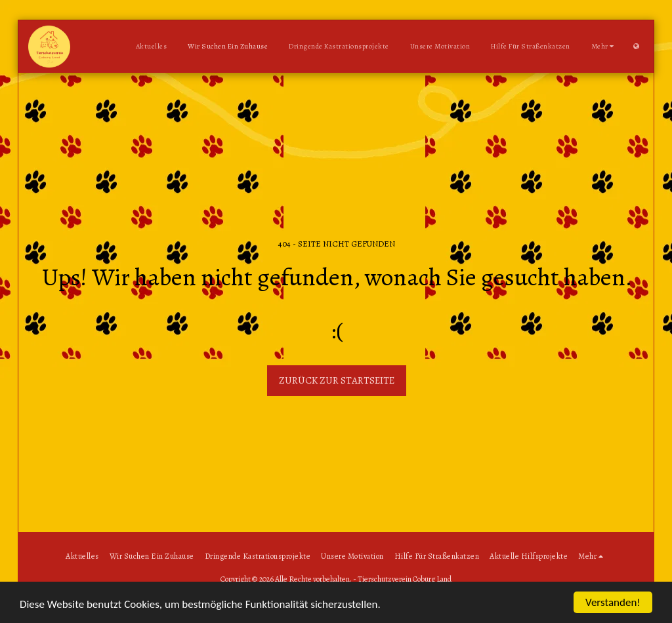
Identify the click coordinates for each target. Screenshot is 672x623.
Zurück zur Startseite (337, 380)
